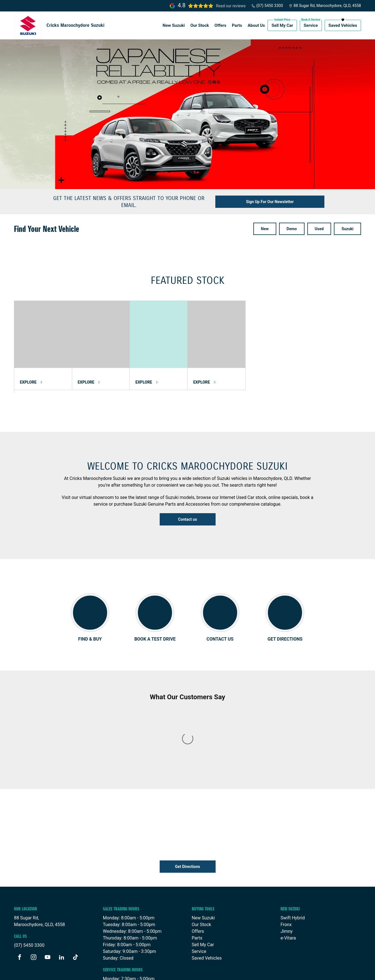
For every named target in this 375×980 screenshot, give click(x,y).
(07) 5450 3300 (267, 6)
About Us (256, 25)
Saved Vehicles (343, 25)
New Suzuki (174, 25)
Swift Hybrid (293, 844)
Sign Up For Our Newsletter (270, 202)
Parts (237, 25)
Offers (220, 25)
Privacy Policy (131, 971)
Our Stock (200, 25)
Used (319, 229)
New (265, 229)
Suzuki (347, 229)
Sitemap (157, 971)
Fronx (286, 851)
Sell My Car (282, 25)
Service (311, 25)
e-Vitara (288, 864)
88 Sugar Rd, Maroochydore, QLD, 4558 (325, 6)
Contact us (188, 519)
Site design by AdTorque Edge (331, 971)
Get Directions (187, 793)
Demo (292, 229)
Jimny (286, 857)
